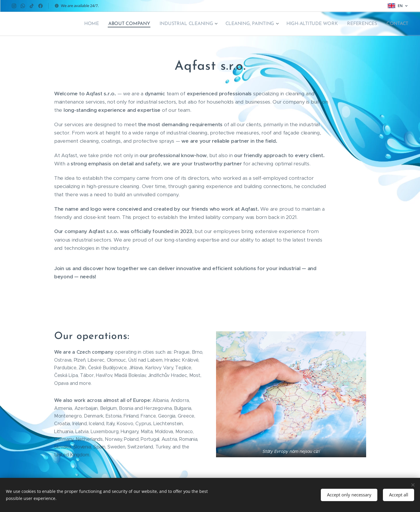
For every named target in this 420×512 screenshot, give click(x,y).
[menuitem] (99, 24)
